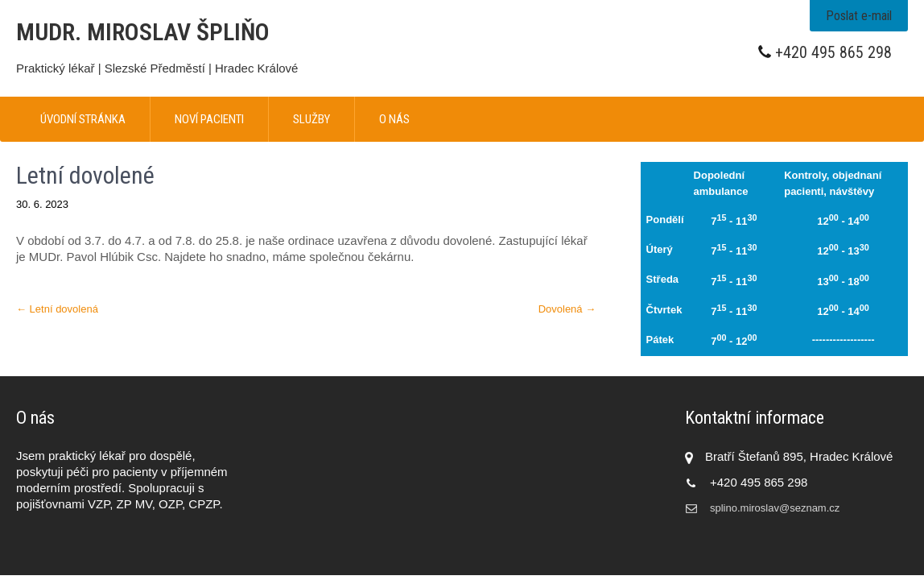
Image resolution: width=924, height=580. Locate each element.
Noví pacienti (209, 119)
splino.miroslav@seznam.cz (775, 508)
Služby (311, 119)
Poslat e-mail (859, 16)
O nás (394, 119)
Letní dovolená (57, 309)
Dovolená (567, 309)
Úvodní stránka (83, 119)
